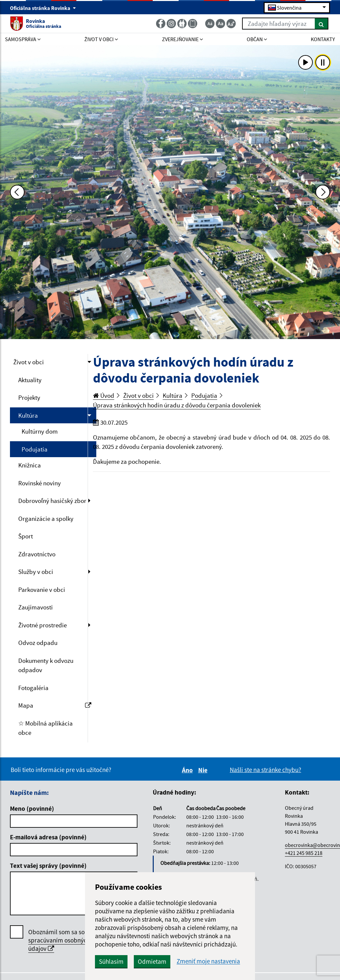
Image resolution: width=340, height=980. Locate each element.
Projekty (29, 397)
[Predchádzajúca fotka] (17, 192)
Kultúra (28, 415)
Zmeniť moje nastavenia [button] (208, 961)
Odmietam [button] (152, 961)
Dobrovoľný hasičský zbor (52, 501)
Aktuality (30, 380)
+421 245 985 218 (304, 853)
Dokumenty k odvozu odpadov (46, 665)
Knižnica (30, 465)
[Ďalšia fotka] (323, 192)
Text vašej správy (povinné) (48, 866)
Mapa (55, 705)
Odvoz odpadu (38, 643)
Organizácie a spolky (46, 519)
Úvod (104, 395)
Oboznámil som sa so (59, 940)
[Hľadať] (322, 24)
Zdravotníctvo (37, 554)
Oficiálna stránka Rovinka (43, 8)
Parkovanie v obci (42, 590)
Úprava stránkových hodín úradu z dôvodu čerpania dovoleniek (177, 405)
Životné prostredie (42, 625)
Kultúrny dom (40, 431)
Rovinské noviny (40, 483)
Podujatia (35, 449)
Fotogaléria (33, 688)
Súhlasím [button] (111, 961)
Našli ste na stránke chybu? (265, 770)
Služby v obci (36, 572)
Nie (204, 770)
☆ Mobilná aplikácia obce (45, 728)
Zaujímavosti (36, 607)
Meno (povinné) (32, 808)
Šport (26, 536)
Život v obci (29, 362)
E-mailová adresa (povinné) (48, 837)
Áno (188, 770)
